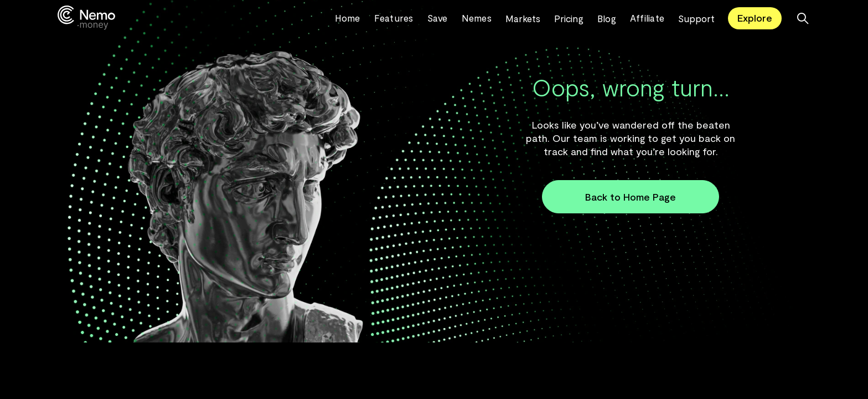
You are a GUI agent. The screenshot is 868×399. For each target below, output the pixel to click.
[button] (530, 18)
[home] (196, 18)
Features (394, 18)
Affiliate (647, 18)
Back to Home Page (631, 197)
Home (348, 18)
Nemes (477, 18)
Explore (755, 18)
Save (438, 18)
